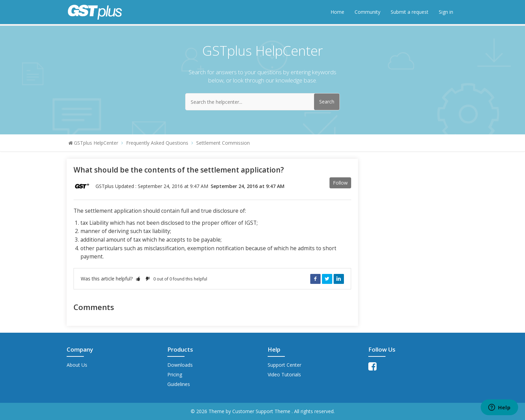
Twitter (327, 279)
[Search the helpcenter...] (262, 102)
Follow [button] (340, 183)
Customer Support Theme (262, 411)
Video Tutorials (284, 374)
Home (337, 12)
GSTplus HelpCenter (96, 143)
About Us (77, 365)
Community (367, 12)
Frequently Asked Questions (157, 143)
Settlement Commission (223, 143)
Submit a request (410, 12)
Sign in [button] (446, 12)
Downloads (180, 365)
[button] (138, 279)
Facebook (315, 279)
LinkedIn (339, 279)
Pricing (175, 374)
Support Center (284, 365)
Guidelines (179, 384)
